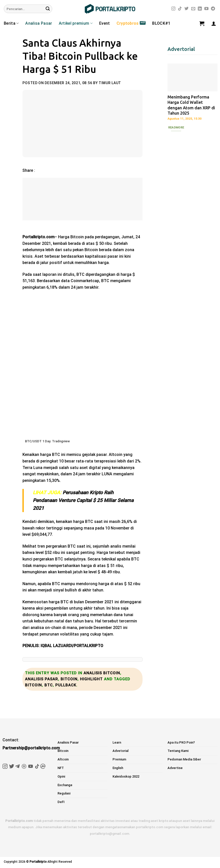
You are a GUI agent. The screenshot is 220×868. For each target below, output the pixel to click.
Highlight (91, 679)
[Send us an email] (193, 9)
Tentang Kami (178, 751)
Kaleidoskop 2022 (126, 776)
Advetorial (120, 751)
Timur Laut (110, 83)
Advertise (175, 768)
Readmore (176, 127)
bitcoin (33, 685)
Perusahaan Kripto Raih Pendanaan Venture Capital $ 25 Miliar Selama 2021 (83, 500)
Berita (11, 23)
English (118, 768)
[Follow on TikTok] (180, 9)
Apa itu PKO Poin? (181, 742)
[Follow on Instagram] (173, 9)
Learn (117, 742)
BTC (49, 685)
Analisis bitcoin (102, 673)
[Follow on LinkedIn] (200, 9)
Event (105, 23)
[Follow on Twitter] (186, 9)
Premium (119, 759)
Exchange (65, 785)
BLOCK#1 (161, 23)
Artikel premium (76, 23)
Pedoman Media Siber (184, 759)
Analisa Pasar (39, 23)
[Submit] (48, 9)
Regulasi (64, 793)
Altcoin (63, 759)
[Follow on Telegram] (213, 9)
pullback (66, 685)
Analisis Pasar (42, 679)
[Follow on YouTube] (206, 9)
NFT (61, 768)
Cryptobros (128, 23)
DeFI (61, 802)
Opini (61, 776)
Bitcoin (69, 679)
